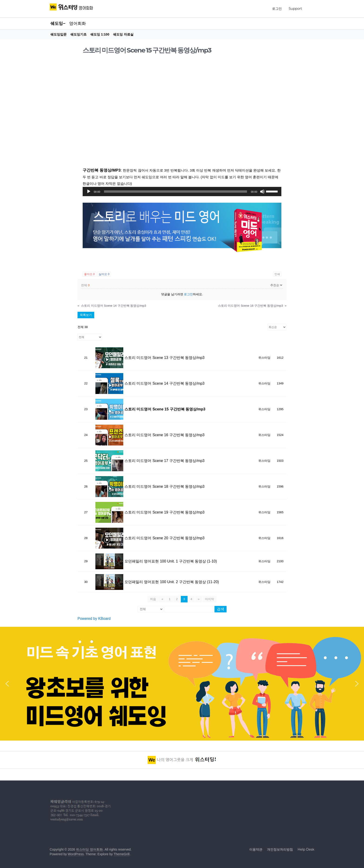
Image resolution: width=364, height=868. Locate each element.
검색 (221, 609)
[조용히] (262, 192)
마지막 (210, 599)
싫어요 (104, 274)
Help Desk (306, 849)
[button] (7, 684)
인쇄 (277, 274)
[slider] (176, 192)
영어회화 (78, 23)
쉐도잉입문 (58, 34)
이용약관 (256, 849)
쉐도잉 (57, 23)
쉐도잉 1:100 (100, 34)
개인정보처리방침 (280, 849)
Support (295, 9)
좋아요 (89, 274)
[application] (182, 192)
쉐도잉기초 (78, 34)
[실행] (89, 192)
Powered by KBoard (94, 619)
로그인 (277, 9)
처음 (153, 599)
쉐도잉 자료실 (123, 34)
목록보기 (86, 315)
